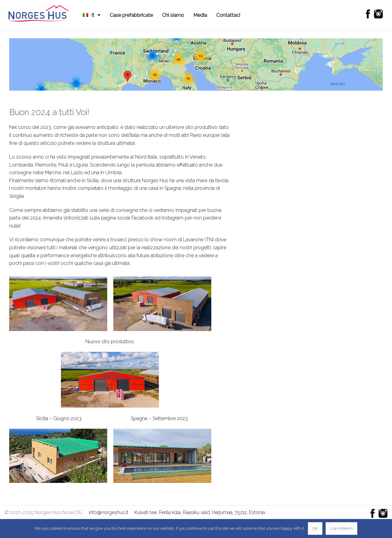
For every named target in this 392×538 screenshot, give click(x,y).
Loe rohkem (341, 528)
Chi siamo (173, 15)
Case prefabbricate (131, 15)
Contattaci (228, 15)
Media (200, 15)
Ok (315, 528)
